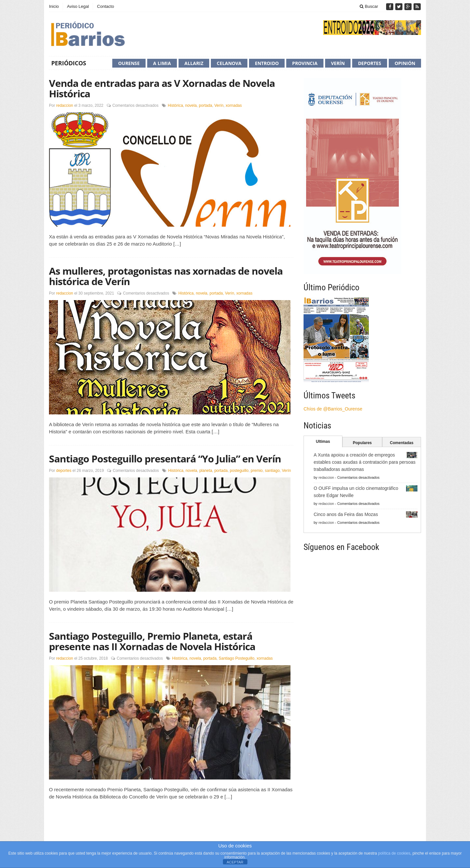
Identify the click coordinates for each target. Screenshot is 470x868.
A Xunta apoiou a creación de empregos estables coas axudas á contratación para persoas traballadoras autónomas (365, 462)
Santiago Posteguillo (236, 658)
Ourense (129, 63)
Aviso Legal (78, 6)
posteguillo (239, 471)
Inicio (54, 6)
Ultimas (323, 442)
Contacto (105, 6)
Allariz (194, 63)
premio (257, 471)
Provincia (305, 63)
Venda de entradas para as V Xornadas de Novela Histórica (162, 88)
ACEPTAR (235, 862)
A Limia (162, 63)
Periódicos (69, 63)
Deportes (370, 63)
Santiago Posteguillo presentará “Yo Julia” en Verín (165, 459)
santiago (272, 471)
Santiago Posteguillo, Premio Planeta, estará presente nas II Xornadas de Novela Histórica (152, 641)
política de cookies (394, 853)
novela (191, 105)
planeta (206, 471)
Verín (338, 63)
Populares (362, 443)
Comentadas (402, 443)
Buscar (369, 6)
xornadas (234, 105)
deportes (64, 471)
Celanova (229, 63)
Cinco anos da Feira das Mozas (346, 514)
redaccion (65, 105)
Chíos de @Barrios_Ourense (333, 409)
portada (205, 105)
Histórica (175, 105)
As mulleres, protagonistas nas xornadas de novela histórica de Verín (166, 276)
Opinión (405, 63)
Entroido (267, 63)
